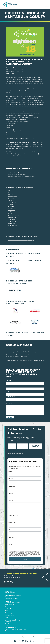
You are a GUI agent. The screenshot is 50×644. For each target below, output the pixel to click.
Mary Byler (11, 214)
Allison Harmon (13, 191)
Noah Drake (12, 220)
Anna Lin (11, 195)
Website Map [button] (38, 636)
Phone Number (11, 397)
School (11, 545)
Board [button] (7, 612)
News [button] (7, 618)
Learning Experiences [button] (12, 620)
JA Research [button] (9, 614)
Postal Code (13, 523)
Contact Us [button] (8, 581)
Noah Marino (12, 221)
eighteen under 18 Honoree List (17, 174)
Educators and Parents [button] (13, 595)
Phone (11, 494)
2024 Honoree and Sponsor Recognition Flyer (21, 240)
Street (11, 501)
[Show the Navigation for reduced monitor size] (47, 4)
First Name (9, 381)
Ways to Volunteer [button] (10, 593)
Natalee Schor (12, 218)
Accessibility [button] (31, 636)
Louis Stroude (12, 212)
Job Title (12, 537)
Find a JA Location (10, 631)
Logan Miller (12, 210)
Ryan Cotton (12, 223)
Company (12, 530)
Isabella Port (12, 204)
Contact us (9, 360)
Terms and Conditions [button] (12, 636)
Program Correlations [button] (11, 599)
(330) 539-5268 (8, 583)
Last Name (9, 386)
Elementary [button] (8, 622)
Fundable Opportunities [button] (12, 603)
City (10, 508)
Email (8, 391)
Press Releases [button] (9, 616)
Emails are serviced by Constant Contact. (19, 555)
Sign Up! (25, 559)
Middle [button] (7, 623)
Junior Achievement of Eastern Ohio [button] (16, 629)
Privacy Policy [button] (23, 636)
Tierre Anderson (13, 225)
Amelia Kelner (12, 193)
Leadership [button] (8, 608)
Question (9, 404)
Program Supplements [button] (12, 597)
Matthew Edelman (14, 216)
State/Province (13, 515)
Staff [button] (6, 610)
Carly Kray (11, 200)
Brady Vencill (12, 198)
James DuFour (12, 206)
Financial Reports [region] (10, 604)
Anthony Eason (13, 197)
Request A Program (35, 446)
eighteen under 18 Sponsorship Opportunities (21, 176)
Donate (12, 446)
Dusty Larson (12, 202)
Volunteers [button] (9, 591)
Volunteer (23, 446)
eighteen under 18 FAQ (15, 172)
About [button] (7, 607)
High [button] (6, 625)
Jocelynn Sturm (13, 208)
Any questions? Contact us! (15, 454)
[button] (16, 641)
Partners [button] (8, 601)
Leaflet (33, 568)
